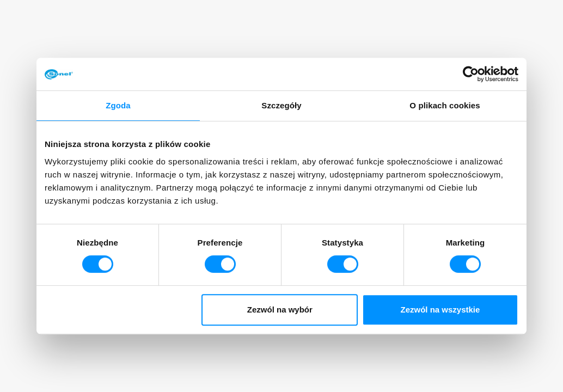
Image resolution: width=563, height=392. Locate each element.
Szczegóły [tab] (281, 105)
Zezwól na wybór (280, 310)
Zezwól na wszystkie (440, 310)
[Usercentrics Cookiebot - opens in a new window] (471, 74)
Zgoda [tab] (118, 105)
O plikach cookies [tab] (445, 105)
